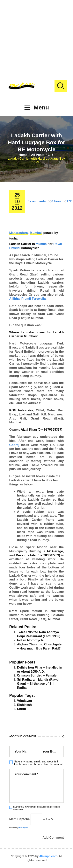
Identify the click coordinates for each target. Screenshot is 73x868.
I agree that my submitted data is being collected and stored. (37, 808)
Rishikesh (25, 705)
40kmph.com (48, 856)
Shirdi (22, 709)
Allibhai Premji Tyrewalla (28, 299)
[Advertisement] (36, 36)
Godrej (14, 445)
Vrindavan (25, 701)
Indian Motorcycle (30, 640)
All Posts (38, 155)
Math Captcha (20, 819)
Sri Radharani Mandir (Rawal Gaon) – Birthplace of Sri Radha (38, 684)
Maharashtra (19, 233)
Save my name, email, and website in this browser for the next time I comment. (39, 763)
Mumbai (36, 233)
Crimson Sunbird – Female (37, 675)
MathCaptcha (23, 828)
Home (23, 155)
